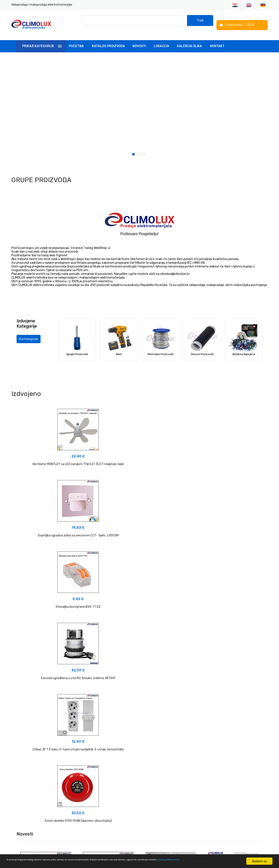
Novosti (139, 40)
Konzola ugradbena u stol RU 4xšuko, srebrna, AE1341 (52, 533)
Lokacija (161, 40)
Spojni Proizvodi (77, 348)
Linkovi (103, 793)
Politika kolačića (153, 784)
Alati (119, 348)
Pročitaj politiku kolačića (57, 863)
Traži (200, 22)
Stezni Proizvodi (202, 348)
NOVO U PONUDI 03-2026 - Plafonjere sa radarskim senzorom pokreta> (46, 629)
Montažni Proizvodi (160, 348)
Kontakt (217, 40)
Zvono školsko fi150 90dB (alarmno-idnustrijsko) (227, 533)
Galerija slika (189, 40)
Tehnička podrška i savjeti (117, 785)
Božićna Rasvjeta (244, 348)
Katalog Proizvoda (108, 40)
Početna (76, 40)
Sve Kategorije (30, 337)
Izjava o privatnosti (156, 776)
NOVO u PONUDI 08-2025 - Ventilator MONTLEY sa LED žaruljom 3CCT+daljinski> (233, 626)
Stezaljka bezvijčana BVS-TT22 (227, 458)
